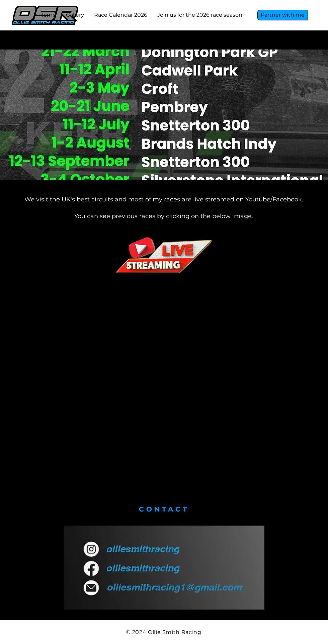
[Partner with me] (283, 15)
